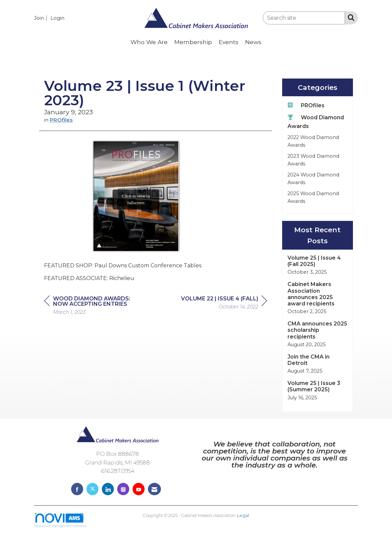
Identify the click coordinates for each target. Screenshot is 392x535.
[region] (224, 304)
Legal (243, 515)
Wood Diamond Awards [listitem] (316, 121)
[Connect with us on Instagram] (123, 489)
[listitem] (42, 18)
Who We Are (149, 42)
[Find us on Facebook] (77, 489)
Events (229, 42)
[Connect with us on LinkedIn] (108, 489)
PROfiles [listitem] (306, 105)
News (253, 42)
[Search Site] (350, 17)
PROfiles (61, 120)
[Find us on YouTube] (139, 489)
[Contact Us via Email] (154, 489)
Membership (193, 42)
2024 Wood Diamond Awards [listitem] (313, 179)
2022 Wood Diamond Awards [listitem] (313, 141)
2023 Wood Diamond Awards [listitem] (313, 160)
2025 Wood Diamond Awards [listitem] (313, 197)
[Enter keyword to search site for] (304, 18)
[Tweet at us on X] (92, 489)
